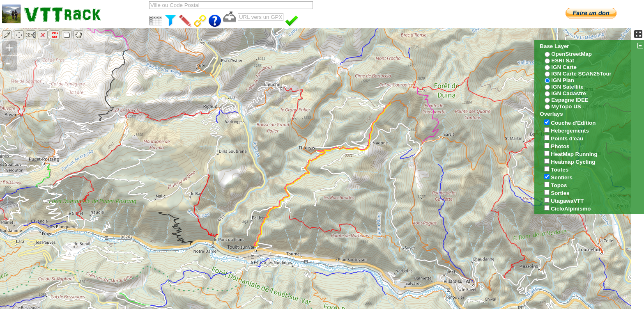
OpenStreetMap (572, 54)
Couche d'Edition (573, 123)
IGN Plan (563, 80)
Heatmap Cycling (573, 162)
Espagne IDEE (570, 100)
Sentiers (562, 177)
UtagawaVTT (567, 201)
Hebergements (570, 131)
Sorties (560, 193)
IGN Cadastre (568, 93)
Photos (560, 146)
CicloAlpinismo (571, 209)
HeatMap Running (574, 154)
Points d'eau (567, 138)
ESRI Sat (563, 61)
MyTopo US (566, 106)
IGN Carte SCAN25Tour (581, 74)
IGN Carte (564, 67)
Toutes (560, 170)
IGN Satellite (567, 87)
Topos (559, 185)
